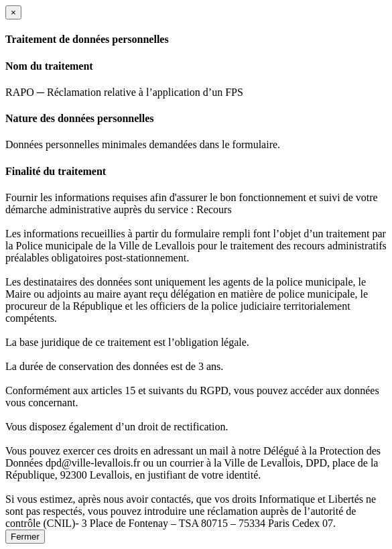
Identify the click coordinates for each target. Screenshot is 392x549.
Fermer (25, 537)
